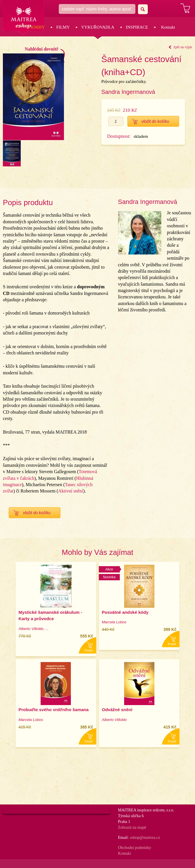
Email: (123, 838)
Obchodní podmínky (135, 848)
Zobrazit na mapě (132, 827)
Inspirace (137, 27)
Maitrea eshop (24, 18)
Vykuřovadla (98, 27)
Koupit (89, 650)
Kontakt (168, 27)
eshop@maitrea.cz (145, 838)
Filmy (63, 27)
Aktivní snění (71, 491)
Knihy (38, 27)
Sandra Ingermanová (128, 92)
